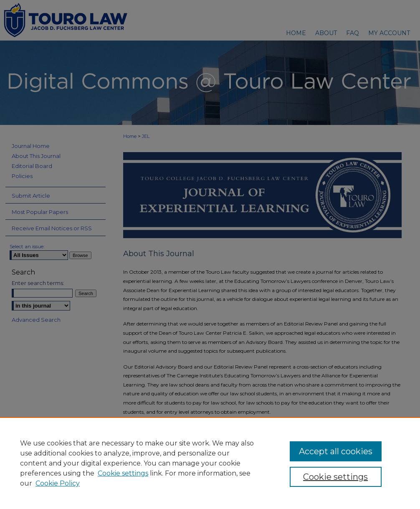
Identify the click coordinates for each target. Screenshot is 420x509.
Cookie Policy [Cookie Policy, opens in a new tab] (58, 483)
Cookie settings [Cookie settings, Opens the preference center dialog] (335, 477)
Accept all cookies (336, 451)
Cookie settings (123, 473)
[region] (210, 463)
